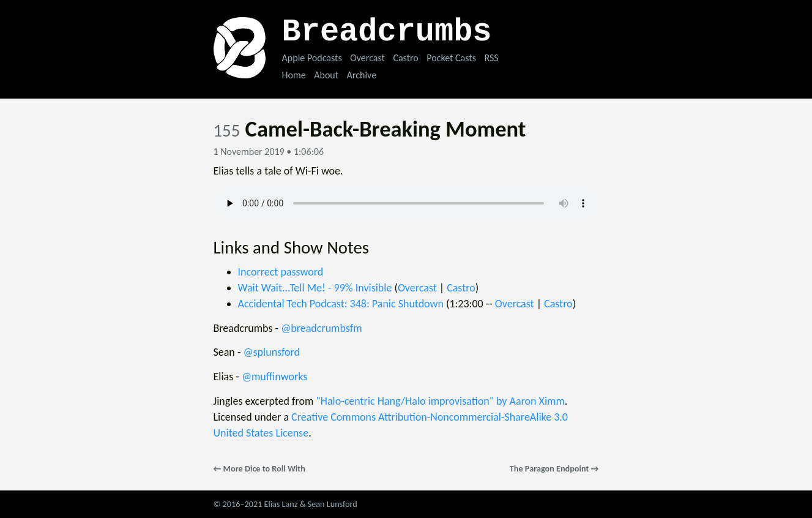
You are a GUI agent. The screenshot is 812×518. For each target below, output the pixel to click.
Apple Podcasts (312, 58)
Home (294, 75)
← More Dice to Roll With (259, 468)
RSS (491, 58)
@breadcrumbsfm (321, 328)
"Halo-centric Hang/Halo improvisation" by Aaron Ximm (441, 401)
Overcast (367, 58)
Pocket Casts (451, 58)
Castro (405, 58)
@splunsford (271, 352)
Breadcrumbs (387, 32)
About (326, 75)
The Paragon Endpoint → (554, 468)
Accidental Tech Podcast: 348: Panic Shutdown (341, 304)
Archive (362, 75)
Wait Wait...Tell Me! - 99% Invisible (315, 288)
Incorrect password (281, 272)
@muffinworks (274, 377)
